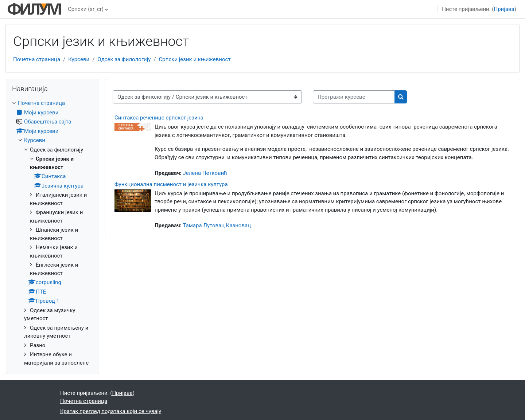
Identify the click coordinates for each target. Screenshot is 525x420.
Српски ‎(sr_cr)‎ (86, 9)
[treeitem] (52, 233)
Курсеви (79, 59)
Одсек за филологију (124, 59)
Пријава (504, 9)
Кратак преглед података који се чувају (111, 411)
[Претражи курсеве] (354, 97)
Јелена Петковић (205, 173)
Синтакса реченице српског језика (159, 118)
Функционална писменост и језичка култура (171, 184)
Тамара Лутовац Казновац (217, 225)
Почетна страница (37, 59)
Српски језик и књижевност (195, 59)
